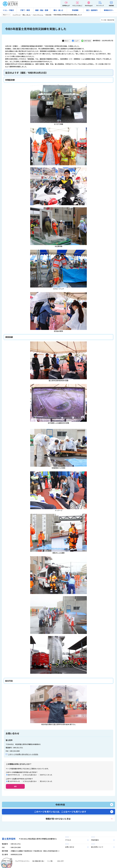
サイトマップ (100, 6)
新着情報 (111, 6)
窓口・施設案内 (92, 10)
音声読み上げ (66, 6)
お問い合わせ (70, 847)
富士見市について (97, 847)
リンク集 (50, 861)
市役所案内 (95, 840)
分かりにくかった (46, 775)
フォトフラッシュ (38, 15)
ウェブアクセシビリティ (22, 861)
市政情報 (75, 10)
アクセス (68, 840)
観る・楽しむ (58, 10)
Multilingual (89, 6)
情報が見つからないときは (58, 819)
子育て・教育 (25, 10)
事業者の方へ (109, 10)
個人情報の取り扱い (38, 861)
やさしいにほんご (77, 6)
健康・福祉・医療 (42, 10)
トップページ (17, 15)
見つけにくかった (46, 781)
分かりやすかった (14, 775)
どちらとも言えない (30, 775)
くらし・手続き (8, 10)
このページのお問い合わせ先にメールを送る (23, 754)
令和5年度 (48, 15)
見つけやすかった (14, 781)
